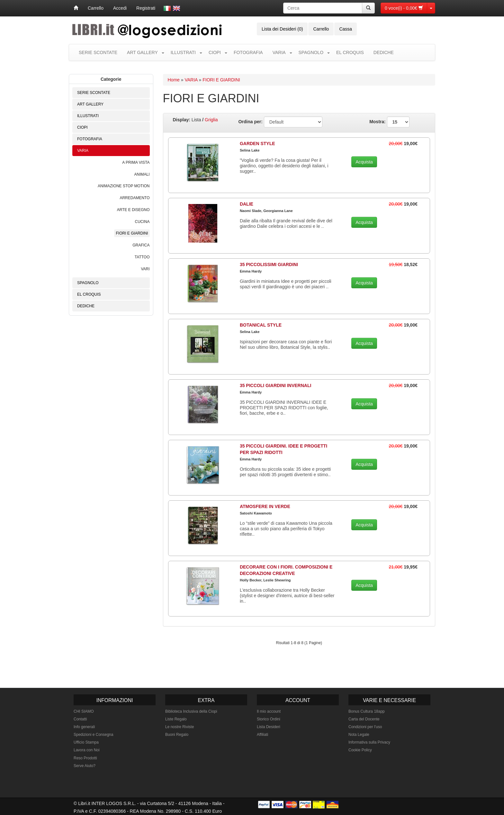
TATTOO (142, 257)
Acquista (364, 162)
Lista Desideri (269, 727)
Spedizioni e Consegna (93, 735)
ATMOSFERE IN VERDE (265, 506)
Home (174, 80)
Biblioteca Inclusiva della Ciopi (191, 711)
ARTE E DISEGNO (133, 210)
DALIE (247, 204)
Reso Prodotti (85, 758)
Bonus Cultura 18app (367, 711)
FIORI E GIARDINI (132, 233)
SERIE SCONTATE (98, 52)
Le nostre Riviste (180, 727)
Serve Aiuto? (85, 766)
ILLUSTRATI (183, 52)
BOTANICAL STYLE (261, 325)
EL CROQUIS (350, 52)
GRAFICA (141, 245)
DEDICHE (384, 52)
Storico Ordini (269, 719)
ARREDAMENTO (135, 198)
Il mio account (269, 711)
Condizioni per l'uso (365, 727)
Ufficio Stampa (86, 742)
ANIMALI (142, 174)
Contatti (80, 719)
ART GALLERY (142, 52)
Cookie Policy (360, 750)
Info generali (84, 727)
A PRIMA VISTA (136, 162)
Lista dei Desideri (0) (282, 29)
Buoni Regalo (177, 735)
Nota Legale (359, 735)
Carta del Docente (364, 719)
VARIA (279, 52)
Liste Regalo (176, 719)
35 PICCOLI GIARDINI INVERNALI (275, 385)
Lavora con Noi (87, 750)
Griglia (211, 120)
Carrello (96, 8)
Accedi (120, 8)
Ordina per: (250, 122)
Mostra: (389, 122)
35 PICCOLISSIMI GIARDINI (269, 264)
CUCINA (142, 222)
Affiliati (262, 735)
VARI (145, 269)
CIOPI (215, 52)
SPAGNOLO (311, 52)
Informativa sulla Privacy (369, 742)
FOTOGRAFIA (248, 52)
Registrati (146, 8)
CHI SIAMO (84, 711)
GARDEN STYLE (257, 144)
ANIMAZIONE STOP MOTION (124, 186)
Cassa (346, 29)
